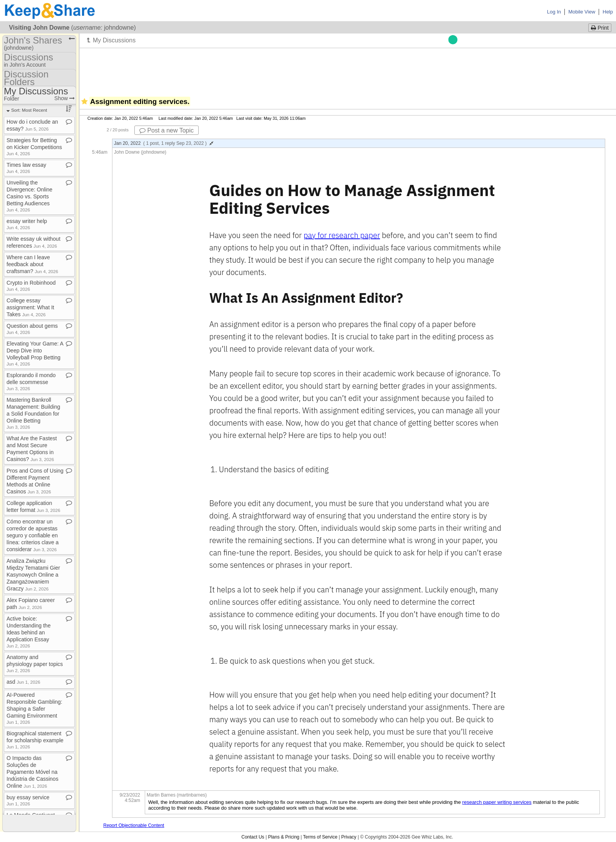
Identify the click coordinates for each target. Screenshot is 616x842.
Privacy (349, 837)
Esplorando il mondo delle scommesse (31, 382)
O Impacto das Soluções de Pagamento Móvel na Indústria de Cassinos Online (33, 772)
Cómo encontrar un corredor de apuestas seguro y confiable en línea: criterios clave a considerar (33, 535)
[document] (360, 469)
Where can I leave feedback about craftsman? (32, 264)
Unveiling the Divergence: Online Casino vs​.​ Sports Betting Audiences (29, 196)
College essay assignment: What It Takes (30, 307)
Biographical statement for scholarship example (35, 740)
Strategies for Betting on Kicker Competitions (34, 147)
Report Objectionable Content (134, 825)
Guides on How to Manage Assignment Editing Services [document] (354, 199)
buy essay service (28, 800)
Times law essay (26, 168)
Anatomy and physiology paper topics (35, 663)
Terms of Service (320, 837)
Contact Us (253, 837)
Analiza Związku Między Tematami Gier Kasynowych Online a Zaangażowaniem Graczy (33, 575)
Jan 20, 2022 (164, 143)
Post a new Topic (167, 130)
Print (600, 28)
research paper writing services (497, 802)
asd (23, 682)
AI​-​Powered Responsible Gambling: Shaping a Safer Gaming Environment (34, 708)
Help (608, 12)
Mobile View (582, 12)
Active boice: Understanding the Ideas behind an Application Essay (28, 632)
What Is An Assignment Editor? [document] (306, 298)
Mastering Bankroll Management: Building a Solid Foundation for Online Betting (33, 413)
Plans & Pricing (284, 837)
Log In (554, 12)
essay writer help (27, 224)
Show (64, 98)
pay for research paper (342, 235)
